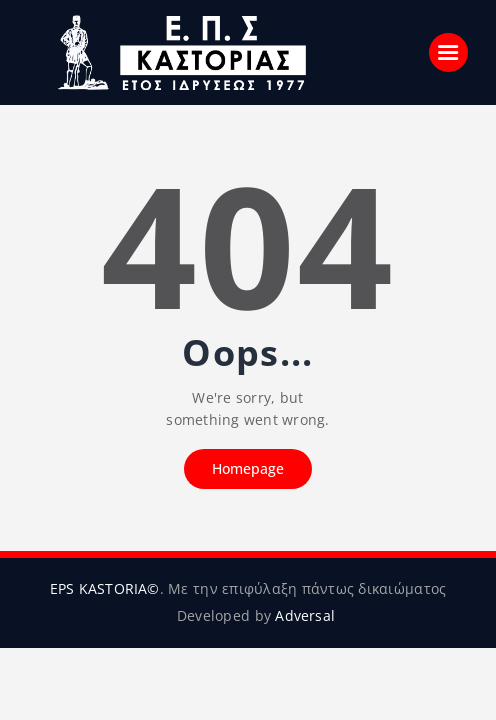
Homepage (248, 468)
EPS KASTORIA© (104, 588)
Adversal (305, 615)
